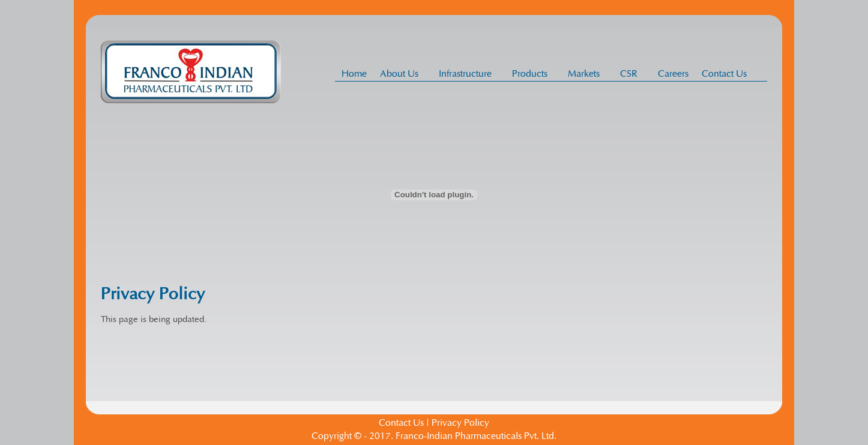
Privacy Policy (460, 423)
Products (533, 74)
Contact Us (724, 74)
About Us (402, 74)
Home (354, 74)
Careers (673, 74)
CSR (632, 74)
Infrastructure (469, 74)
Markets (587, 74)
